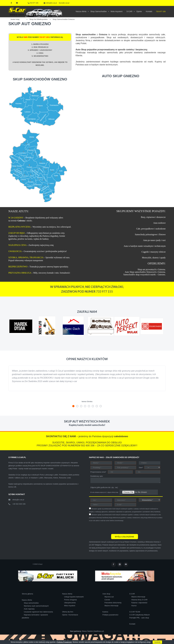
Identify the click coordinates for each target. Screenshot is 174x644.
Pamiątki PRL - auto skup (139, 618)
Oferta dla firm (68, 612)
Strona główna (27, 594)
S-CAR (132, 594)
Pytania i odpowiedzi (139, 603)
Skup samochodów (31, 603)
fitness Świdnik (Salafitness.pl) (93, 631)
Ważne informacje (112, 606)
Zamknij (157, 642)
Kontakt (132, 624)
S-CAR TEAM (135, 612)
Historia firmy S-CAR (139, 600)
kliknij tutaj (115, 492)
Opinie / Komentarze (70, 615)
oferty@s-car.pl (18, 500)
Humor (134, 606)
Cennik (107, 600)
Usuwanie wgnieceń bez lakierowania (38, 612)
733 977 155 (33, 3)
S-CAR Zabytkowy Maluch (140, 615)
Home (24, 19)
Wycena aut (109, 597)
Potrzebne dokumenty (113, 603)
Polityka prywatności (110, 615)
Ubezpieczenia (70, 603)
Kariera (105, 612)
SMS (26, 37)
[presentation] (110, 527)
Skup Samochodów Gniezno (64, 19)
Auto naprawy (29, 609)
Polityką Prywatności (64, 642)
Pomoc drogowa (71, 600)
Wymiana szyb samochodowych (36, 606)
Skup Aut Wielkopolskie (38, 19)
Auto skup (106, 594)
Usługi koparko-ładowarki (74, 597)
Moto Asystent (70, 606)
